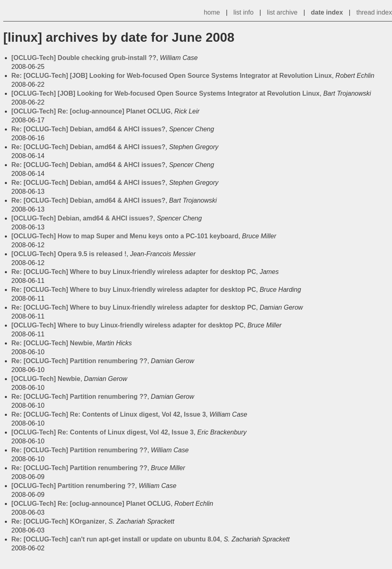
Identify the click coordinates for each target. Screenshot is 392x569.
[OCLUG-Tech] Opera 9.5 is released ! (69, 254)
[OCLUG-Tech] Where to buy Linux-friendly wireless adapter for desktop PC (128, 325)
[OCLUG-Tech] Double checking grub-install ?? (84, 58)
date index (327, 12)
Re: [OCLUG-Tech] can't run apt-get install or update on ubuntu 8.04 (116, 539)
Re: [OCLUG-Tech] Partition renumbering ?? (79, 361)
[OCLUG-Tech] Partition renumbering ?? (73, 486)
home (212, 12)
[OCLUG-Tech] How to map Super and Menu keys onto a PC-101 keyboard (125, 236)
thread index (374, 12)
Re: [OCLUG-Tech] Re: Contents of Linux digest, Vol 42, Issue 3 (109, 414)
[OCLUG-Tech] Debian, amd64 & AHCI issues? (82, 218)
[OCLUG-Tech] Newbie (46, 379)
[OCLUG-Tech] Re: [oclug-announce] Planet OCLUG (91, 111)
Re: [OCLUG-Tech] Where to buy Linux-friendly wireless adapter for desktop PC (134, 272)
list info (243, 12)
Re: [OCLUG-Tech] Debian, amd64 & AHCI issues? (88, 129)
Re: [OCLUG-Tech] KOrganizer (58, 521)
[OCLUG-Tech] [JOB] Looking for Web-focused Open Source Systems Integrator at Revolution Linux (165, 93)
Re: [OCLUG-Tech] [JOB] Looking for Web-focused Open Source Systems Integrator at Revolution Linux (171, 76)
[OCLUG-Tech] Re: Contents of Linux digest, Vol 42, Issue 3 (102, 432)
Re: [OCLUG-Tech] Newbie (52, 343)
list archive (282, 12)
